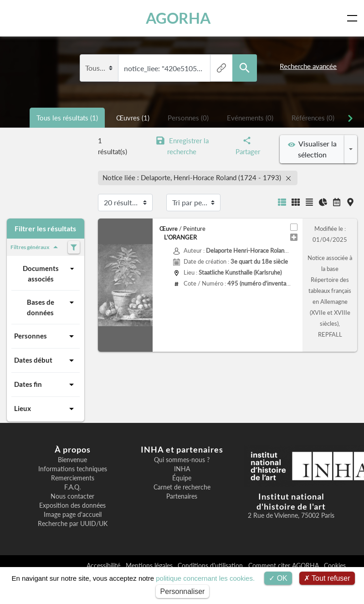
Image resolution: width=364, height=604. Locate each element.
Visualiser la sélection (312, 149)
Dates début (46, 360)
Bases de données (52, 307)
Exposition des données (72, 505)
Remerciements (73, 478)
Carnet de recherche (182, 487)
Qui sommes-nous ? (182, 460)
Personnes (46, 336)
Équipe (182, 478)
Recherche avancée (308, 66)
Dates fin (46, 385)
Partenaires (182, 496)
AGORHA (178, 18)
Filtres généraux (36, 247)
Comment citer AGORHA (285, 565)
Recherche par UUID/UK (73, 524)
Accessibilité (104, 565)
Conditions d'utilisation (211, 565)
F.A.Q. (72, 487)
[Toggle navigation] (354, 18)
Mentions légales (150, 565)
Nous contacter (72, 496)
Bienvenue (72, 460)
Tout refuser (327, 578)
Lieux (46, 409)
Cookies (335, 565)
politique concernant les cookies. (205, 578)
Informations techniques (73, 469)
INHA (182, 469)
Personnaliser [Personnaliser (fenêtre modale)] (183, 591)
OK (278, 578)
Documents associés (50, 273)
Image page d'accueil (73, 515)
